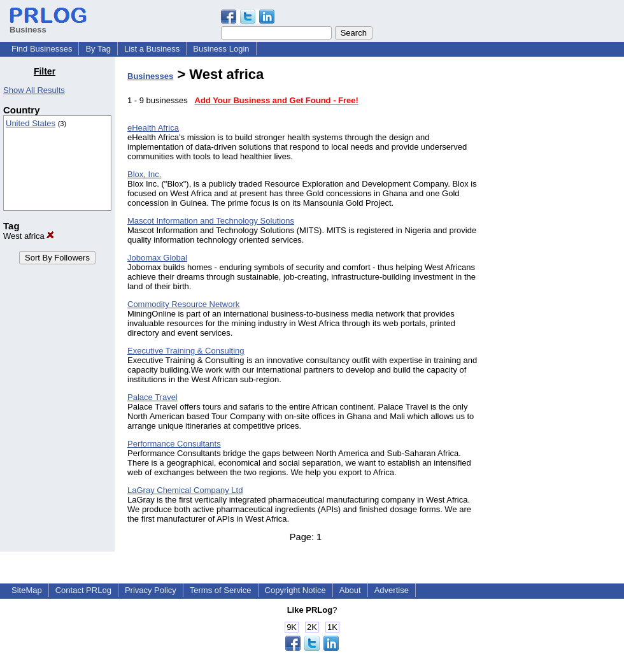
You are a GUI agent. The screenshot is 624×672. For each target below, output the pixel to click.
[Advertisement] (559, 257)
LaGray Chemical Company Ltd (185, 490)
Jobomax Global (157, 258)
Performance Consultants (174, 444)
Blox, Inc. (144, 174)
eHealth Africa (153, 128)
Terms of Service (221, 590)
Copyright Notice (295, 590)
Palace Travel (152, 397)
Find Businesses (42, 49)
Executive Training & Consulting (186, 351)
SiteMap (27, 590)
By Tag (98, 49)
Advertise (392, 590)
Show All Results (34, 90)
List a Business (152, 49)
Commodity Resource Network (183, 304)
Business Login (221, 49)
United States (31, 123)
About (350, 590)
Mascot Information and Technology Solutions (211, 221)
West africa (29, 236)
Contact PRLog (83, 590)
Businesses (150, 76)
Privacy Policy (151, 590)
